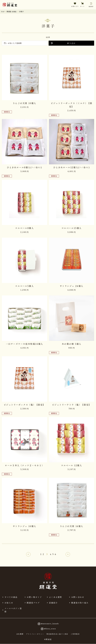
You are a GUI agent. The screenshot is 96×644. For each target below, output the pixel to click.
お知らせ (9, 603)
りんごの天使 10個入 (24, 103)
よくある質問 (55, 597)
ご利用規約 (75, 634)
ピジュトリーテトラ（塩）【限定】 (72, 405)
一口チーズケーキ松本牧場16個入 (24, 344)
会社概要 (20, 634)
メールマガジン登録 (13, 610)
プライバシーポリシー (35, 634)
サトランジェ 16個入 (24, 526)
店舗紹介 (53, 603)
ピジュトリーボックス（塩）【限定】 (24, 405)
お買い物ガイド (34, 597)
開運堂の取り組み (80, 603)
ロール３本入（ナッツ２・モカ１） (24, 465)
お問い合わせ (78, 597)
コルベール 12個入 (72, 465)
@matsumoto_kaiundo (48, 624)
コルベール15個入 (72, 228)
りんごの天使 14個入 (72, 526)
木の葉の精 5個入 (72, 344)
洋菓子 (21, 11)
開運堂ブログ (33, 603)
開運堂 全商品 (11, 11)
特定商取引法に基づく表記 (57, 634)
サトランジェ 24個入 (72, 286)
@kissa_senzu (48, 629)
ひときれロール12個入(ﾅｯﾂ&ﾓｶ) (71, 167)
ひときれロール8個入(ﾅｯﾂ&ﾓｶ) (24, 167)
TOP (3, 11)
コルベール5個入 (24, 286)
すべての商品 (11, 597)
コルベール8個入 (24, 228)
